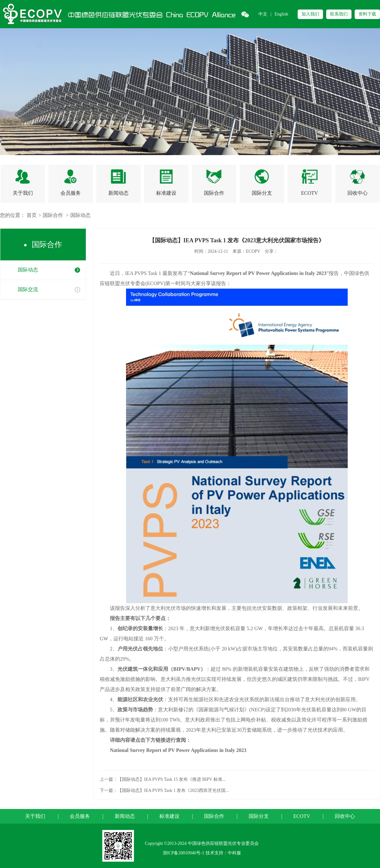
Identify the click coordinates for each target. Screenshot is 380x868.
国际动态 (80, 215)
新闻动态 (125, 816)
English (281, 14)
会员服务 (80, 816)
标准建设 (169, 816)
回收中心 (345, 816)
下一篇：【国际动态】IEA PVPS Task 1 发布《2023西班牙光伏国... (164, 790)
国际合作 (53, 215)
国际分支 (259, 816)
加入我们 (310, 14)
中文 (263, 14)
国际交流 (28, 289)
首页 (32, 215)
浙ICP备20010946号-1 (184, 853)
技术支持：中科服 (223, 853)
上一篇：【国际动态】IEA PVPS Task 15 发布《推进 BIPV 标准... (163, 779)
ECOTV (302, 816)
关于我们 (35, 816)
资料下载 (367, 14)
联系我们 (339, 14)
